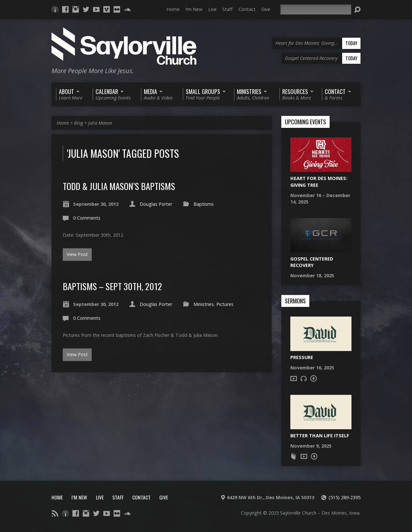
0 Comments (87, 218)
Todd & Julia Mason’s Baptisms (119, 186)
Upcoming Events (305, 122)
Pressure (302, 357)
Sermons (295, 301)
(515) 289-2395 (345, 497)
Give (266, 9)
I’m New (194, 9)
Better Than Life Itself (320, 436)
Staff (228, 9)
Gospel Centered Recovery (312, 262)
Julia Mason (100, 123)
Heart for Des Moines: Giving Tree (319, 181)
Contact (247, 9)
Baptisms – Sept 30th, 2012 (112, 286)
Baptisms (204, 204)
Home (173, 9)
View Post (77, 254)
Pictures (225, 304)
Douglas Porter (156, 204)
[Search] (316, 9)
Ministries (204, 304)
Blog (79, 123)
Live (212, 9)
